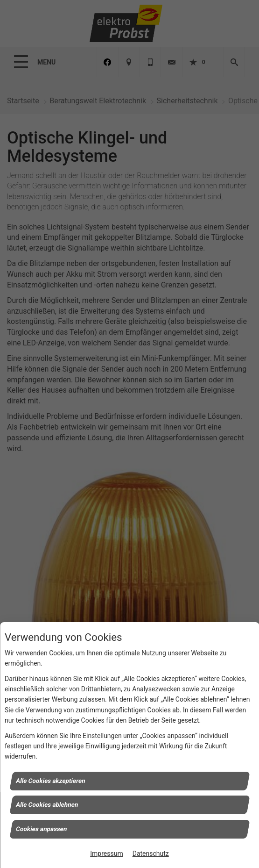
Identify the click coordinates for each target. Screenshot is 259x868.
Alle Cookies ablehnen (47, 805)
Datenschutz (151, 854)
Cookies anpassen (42, 829)
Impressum (106, 854)
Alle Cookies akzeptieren (51, 780)
